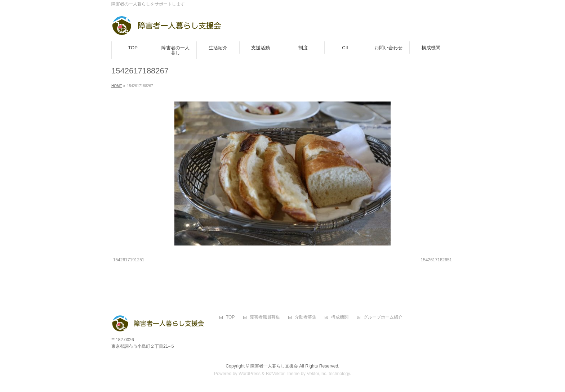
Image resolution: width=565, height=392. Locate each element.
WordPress (250, 374)
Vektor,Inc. (317, 374)
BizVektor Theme (283, 374)
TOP (230, 317)
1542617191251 (129, 260)
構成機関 (340, 317)
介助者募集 (306, 317)
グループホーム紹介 (383, 317)
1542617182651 (436, 260)
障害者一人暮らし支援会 (274, 366)
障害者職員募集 (265, 317)
